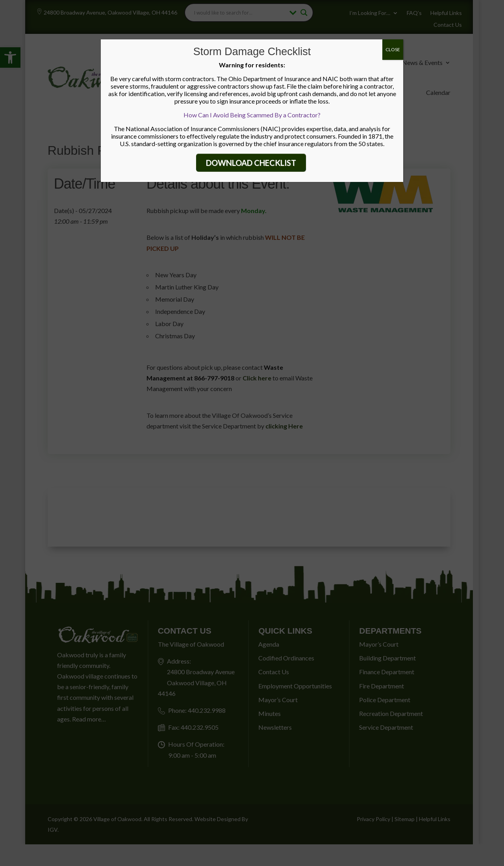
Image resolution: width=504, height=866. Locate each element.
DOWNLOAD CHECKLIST (251, 163)
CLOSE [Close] (393, 49)
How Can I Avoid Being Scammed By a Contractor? (252, 115)
